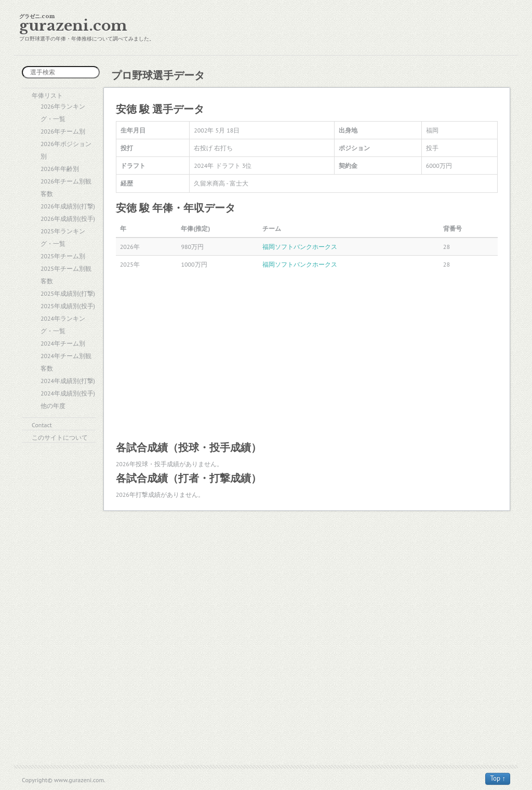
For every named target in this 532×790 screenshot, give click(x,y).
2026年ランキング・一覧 (63, 113)
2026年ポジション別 (66, 150)
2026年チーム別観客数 (66, 187)
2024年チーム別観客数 (66, 362)
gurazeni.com (73, 26)
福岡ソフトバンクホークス (300, 247)
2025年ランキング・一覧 (63, 237)
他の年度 (53, 406)
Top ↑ (498, 778)
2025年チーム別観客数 (66, 275)
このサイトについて (60, 437)
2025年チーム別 (63, 256)
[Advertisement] (307, 356)
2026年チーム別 (63, 131)
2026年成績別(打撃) (68, 206)
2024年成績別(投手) (68, 393)
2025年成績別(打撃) (68, 293)
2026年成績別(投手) (68, 219)
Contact (42, 425)
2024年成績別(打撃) (68, 381)
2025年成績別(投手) (68, 306)
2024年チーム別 (63, 343)
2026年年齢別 (60, 169)
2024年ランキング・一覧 (63, 325)
